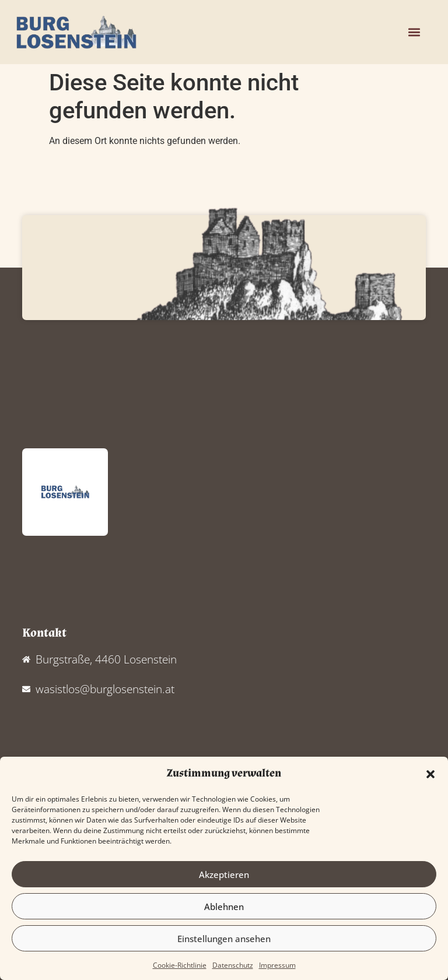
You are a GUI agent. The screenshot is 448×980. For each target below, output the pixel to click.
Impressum (277, 965)
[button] (430, 774)
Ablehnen (224, 907)
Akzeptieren (224, 874)
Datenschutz (233, 965)
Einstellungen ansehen (224, 939)
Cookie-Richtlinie (180, 965)
